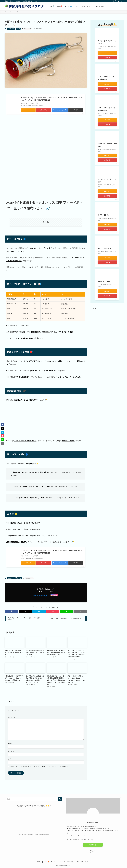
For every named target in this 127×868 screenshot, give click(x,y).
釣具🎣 (39, 862)
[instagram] (116, 1)
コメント (12, 717)
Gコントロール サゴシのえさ (107, 181)
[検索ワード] (34, 799)
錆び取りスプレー (104, 282)
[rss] (118, 1)
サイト (10, 759)
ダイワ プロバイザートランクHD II (107, 42)
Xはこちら (93, 845)
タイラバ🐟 (54, 862)
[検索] (121, 1)
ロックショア (11, 29)
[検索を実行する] (60, 799)
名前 (10, 743)
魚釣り (18, 29)
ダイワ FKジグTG (105, 248)
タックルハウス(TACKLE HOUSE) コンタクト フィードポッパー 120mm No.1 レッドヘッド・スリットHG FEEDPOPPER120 (52, 99)
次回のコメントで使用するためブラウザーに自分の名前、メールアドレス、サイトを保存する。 (40, 766)
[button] (11, 611)
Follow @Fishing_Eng (41, 596)
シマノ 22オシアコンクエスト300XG (106, 78)
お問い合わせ (71, 862)
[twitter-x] (113, 1)
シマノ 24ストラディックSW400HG (106, 109)
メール (11, 751)
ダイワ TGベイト (104, 215)
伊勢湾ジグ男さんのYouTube (29, 806)
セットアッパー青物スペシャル (107, 145)
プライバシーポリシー (83, 862)
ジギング (62, 862)
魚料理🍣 (46, 862)
